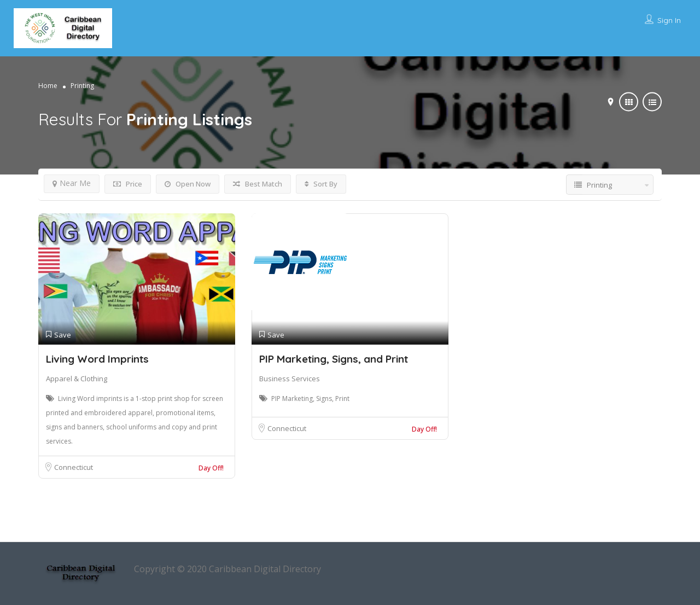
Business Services (290, 379)
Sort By (321, 184)
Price (128, 184)
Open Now (188, 184)
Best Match (258, 184)
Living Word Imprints (97, 359)
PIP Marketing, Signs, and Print (334, 359)
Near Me (72, 183)
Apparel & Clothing (77, 379)
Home (48, 85)
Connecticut (74, 467)
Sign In (669, 20)
